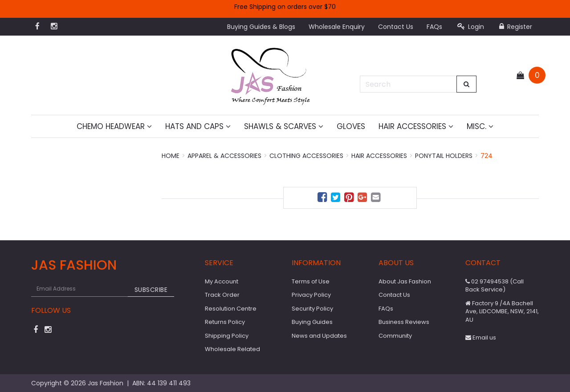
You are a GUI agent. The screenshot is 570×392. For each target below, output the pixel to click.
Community (395, 336)
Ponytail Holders (444, 156)
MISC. (480, 126)
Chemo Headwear (114, 126)
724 (487, 156)
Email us (481, 337)
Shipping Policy (227, 336)
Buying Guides (312, 322)
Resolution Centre (231, 309)
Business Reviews (404, 322)
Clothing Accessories (306, 156)
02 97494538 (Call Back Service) (495, 286)
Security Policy (312, 309)
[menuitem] (323, 199)
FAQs (434, 27)
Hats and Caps (198, 126)
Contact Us (396, 27)
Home (171, 156)
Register (516, 27)
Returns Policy (225, 322)
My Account (222, 281)
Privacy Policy (311, 295)
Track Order (222, 295)
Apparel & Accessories (224, 156)
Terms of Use (311, 281)
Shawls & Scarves (284, 126)
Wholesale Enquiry (337, 27)
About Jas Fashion (405, 281)
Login (471, 27)
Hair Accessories (416, 126)
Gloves (351, 126)
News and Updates (319, 336)
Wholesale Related (232, 349)
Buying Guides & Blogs (261, 27)
